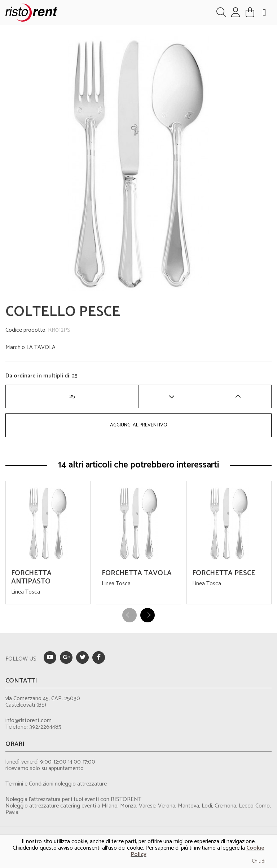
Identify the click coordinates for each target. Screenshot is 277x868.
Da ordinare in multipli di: (39, 376)
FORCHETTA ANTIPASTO (31, 577)
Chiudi (259, 861)
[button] (148, 615)
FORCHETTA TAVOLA (137, 573)
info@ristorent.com (28, 721)
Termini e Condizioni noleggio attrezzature (56, 784)
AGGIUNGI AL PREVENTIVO (139, 425)
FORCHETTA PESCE (224, 573)
